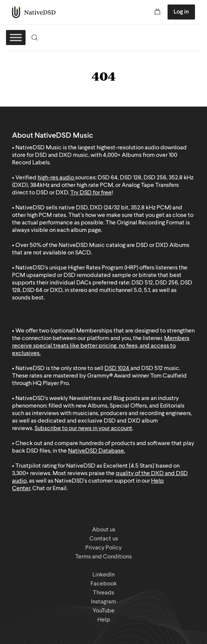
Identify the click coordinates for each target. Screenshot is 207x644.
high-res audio (56, 178)
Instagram (103, 602)
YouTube (103, 611)
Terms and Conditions (103, 557)
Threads (103, 593)
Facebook (104, 584)
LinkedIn (103, 575)
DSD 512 (152, 369)
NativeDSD (34, 12)
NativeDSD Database (96, 451)
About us (104, 530)
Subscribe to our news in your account (83, 429)
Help (104, 620)
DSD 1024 (117, 369)
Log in (181, 12)
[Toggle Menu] (16, 37)
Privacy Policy (103, 548)
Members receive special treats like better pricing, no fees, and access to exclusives (101, 346)
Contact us (104, 539)
